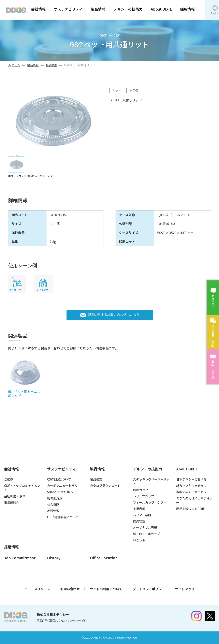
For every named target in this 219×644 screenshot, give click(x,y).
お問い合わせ (213, 369)
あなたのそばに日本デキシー (194, 500)
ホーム (16, 65)
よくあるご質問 (213, 336)
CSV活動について (59, 479)
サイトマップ (185, 589)
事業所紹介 (12, 502)
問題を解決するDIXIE (191, 509)
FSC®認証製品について (63, 517)
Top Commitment (20, 558)
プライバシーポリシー (149, 589)
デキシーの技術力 (128, 9)
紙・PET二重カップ (147, 534)
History (54, 558)
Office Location (104, 558)
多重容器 (139, 509)
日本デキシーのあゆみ (191, 479)
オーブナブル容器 (145, 528)
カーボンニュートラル (62, 486)
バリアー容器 (142, 515)
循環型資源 (55, 498)
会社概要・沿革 (15, 496)
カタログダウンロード (105, 486)
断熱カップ (141, 490)
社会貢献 (53, 504)
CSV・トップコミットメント (22, 488)
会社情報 (38, 9)
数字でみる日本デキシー (193, 492)
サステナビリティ (68, 9)
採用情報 (187, 9)
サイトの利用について (106, 589)
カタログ (213, 301)
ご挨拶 (9, 479)
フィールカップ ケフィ (150, 502)
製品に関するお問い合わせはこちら (114, 314)
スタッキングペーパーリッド (151, 481)
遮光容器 (139, 521)
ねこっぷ (139, 540)
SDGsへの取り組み (60, 492)
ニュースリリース (37, 589)
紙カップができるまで (191, 486)
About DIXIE (161, 9)
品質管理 (53, 511)
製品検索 (51, 65)
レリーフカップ (144, 496)
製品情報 (98, 9)
